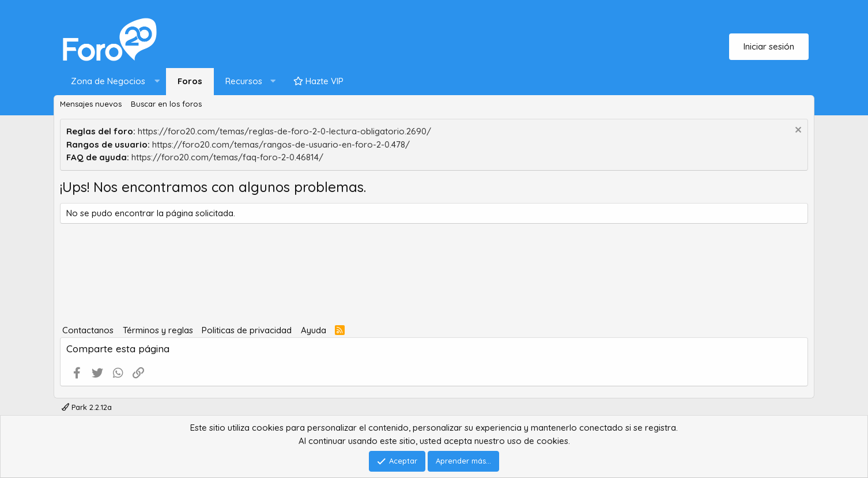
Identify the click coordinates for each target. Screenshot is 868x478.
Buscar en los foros (166, 104)
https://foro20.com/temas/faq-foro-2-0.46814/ (227, 157)
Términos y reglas (158, 330)
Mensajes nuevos (91, 104)
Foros (190, 81)
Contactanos (88, 330)
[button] (113, 82)
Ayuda (314, 330)
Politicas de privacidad (247, 330)
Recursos (244, 81)
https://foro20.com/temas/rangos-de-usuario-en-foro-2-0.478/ (281, 144)
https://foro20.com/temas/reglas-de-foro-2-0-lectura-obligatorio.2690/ (284, 131)
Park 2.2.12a (87, 407)
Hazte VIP (318, 81)
